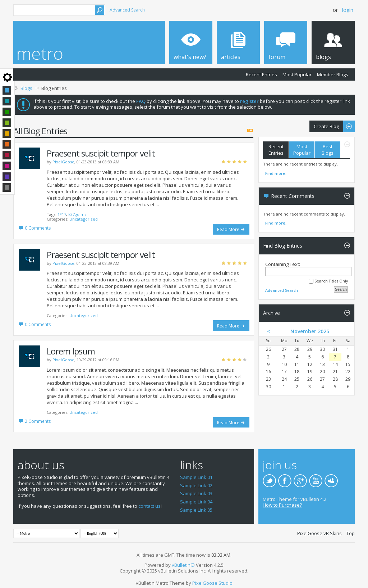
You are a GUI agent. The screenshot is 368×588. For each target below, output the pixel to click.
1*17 (62, 214)
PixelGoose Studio (212, 583)
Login (348, 10)
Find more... (277, 173)
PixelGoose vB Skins (319, 533)
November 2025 (310, 331)
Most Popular (297, 74)
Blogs (26, 88)
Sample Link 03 (196, 493)
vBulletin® (183, 565)
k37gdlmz (77, 214)
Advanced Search (127, 10)
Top (351, 533)
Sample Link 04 (196, 502)
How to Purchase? (282, 505)
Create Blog (332, 126)
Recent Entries (261, 74)
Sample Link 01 (196, 477)
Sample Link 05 (196, 510)
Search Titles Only (328, 281)
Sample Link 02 (196, 485)
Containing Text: (308, 269)
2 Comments (38, 421)
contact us (149, 506)
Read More (228, 229)
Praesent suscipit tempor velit (101, 153)
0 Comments (38, 228)
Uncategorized (84, 219)
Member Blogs (333, 74)
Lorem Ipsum (71, 351)
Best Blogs (328, 150)
